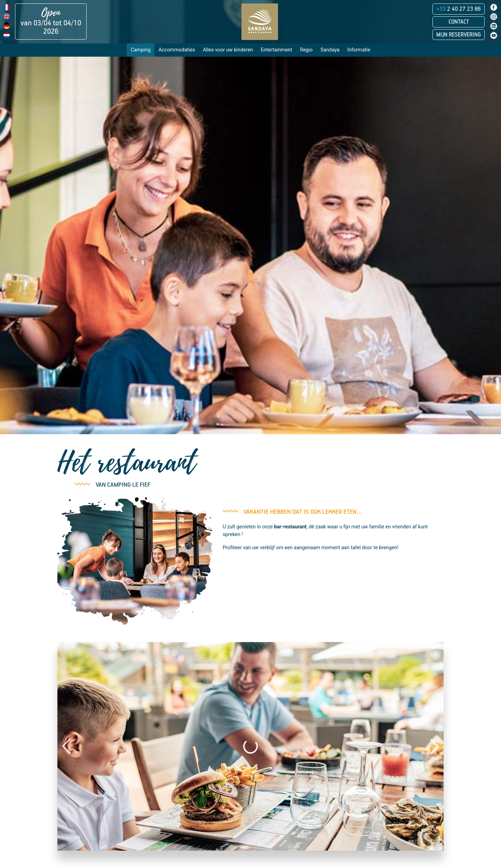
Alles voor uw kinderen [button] (228, 50)
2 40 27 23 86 (459, 9)
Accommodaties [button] (177, 50)
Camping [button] (141, 50)
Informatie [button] (359, 50)
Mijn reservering (459, 35)
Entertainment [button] (276, 50)
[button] (66, 746)
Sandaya (330, 50)
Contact (459, 22)
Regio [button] (306, 50)
